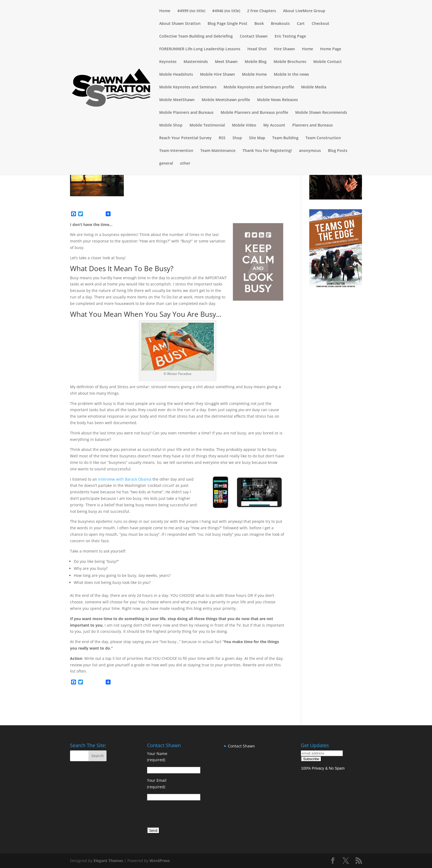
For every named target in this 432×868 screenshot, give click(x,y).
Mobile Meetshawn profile (226, 100)
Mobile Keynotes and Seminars (188, 87)
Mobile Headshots (176, 75)
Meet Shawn (226, 62)
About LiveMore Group (304, 11)
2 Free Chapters (262, 11)
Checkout (320, 24)
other (185, 164)
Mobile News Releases (278, 100)
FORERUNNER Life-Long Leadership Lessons (200, 49)
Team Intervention (176, 151)
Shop (237, 138)
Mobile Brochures (290, 62)
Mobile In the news (291, 75)
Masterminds (196, 62)
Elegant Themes (108, 861)
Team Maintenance (218, 151)
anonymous (310, 151)
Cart (301, 24)
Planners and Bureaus (313, 125)
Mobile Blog (256, 62)
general (166, 164)
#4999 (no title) (191, 11)
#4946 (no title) (226, 11)
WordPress (160, 861)
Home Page (331, 49)
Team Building (285, 138)
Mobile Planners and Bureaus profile (254, 113)
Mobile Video (244, 125)
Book (259, 24)
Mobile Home (254, 75)
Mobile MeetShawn (177, 100)
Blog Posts (338, 151)
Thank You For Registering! (267, 151)
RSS (222, 138)
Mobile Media (314, 87)
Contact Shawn (254, 36)
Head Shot (257, 49)
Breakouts (280, 24)
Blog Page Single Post (227, 24)
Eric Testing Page (290, 36)
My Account (274, 125)
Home (165, 11)
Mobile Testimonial (207, 125)
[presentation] (188, 815)
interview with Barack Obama (125, 479)
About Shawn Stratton (180, 24)
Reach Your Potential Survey (185, 138)
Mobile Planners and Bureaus (186, 113)
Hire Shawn (284, 49)
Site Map (257, 138)
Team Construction (323, 138)
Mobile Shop (171, 125)
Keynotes (168, 62)
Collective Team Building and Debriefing (196, 36)
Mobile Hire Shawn (217, 75)
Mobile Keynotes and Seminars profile (259, 87)
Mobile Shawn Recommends (321, 113)
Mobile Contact (328, 62)
